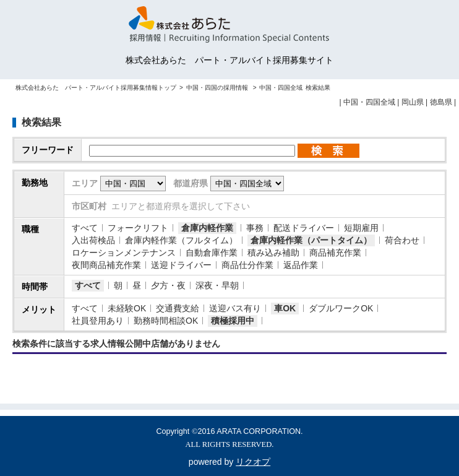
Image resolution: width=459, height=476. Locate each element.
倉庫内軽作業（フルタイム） (181, 240)
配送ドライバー (304, 228)
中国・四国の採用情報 (218, 88)
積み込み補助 (273, 253)
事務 (255, 228)
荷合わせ (402, 240)
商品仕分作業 (247, 265)
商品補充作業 (335, 253)
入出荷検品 (93, 240)
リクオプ (253, 462)
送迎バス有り (235, 308)
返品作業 (301, 265)
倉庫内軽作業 (207, 228)
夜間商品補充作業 (106, 265)
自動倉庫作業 (212, 253)
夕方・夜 (168, 285)
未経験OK (127, 308)
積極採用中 (233, 321)
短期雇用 (361, 228)
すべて (85, 228)
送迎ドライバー (181, 265)
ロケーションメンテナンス (124, 253)
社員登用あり (98, 321)
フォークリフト (138, 228)
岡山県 (413, 102)
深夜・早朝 (217, 285)
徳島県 (441, 102)
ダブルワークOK (341, 308)
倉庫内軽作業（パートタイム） (311, 240)
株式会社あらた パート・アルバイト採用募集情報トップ (96, 88)
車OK (285, 308)
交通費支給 (178, 308)
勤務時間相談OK (166, 321)
